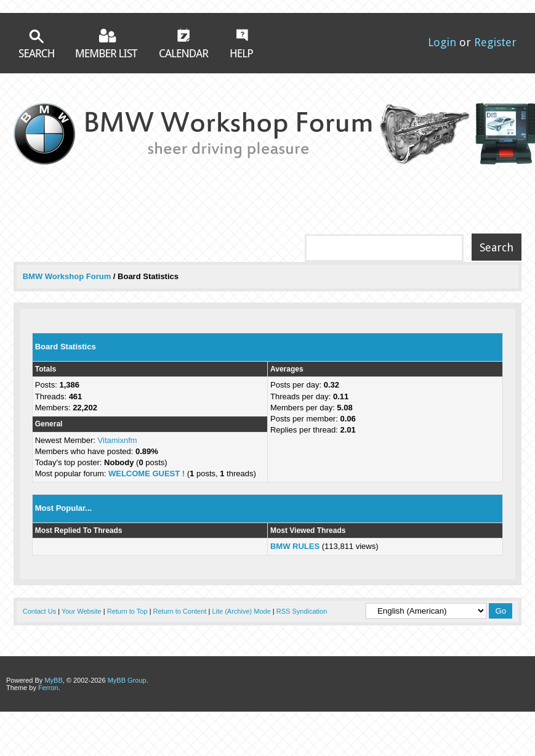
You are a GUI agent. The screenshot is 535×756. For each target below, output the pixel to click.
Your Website (82, 611)
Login (442, 42)
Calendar (184, 43)
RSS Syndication (302, 611)
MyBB (53, 680)
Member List (107, 43)
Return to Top (127, 611)
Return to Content (180, 611)
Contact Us (39, 611)
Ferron (48, 688)
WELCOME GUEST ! (147, 474)
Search (36, 43)
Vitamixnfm (118, 440)
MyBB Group (127, 680)
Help (242, 43)
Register (495, 42)
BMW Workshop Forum (68, 276)
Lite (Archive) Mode (241, 611)
